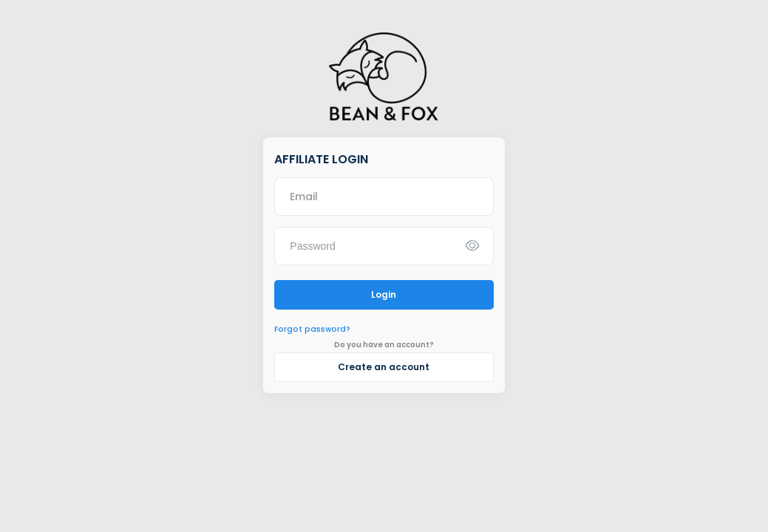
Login (384, 294)
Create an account (384, 367)
